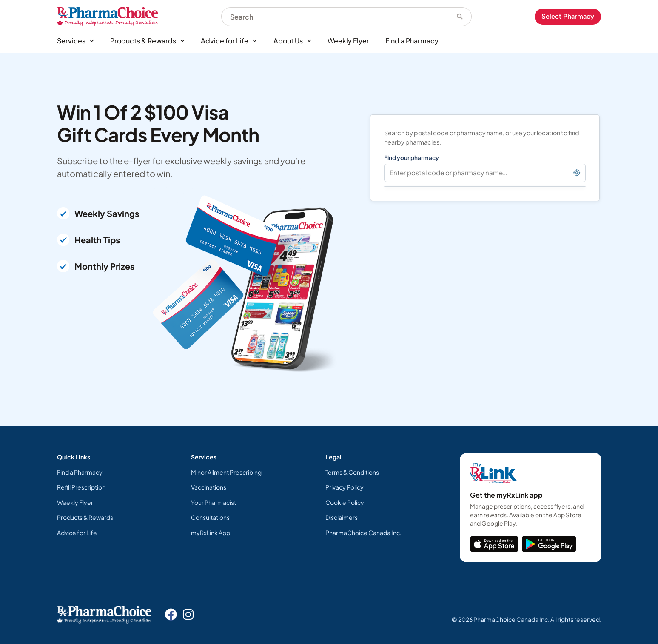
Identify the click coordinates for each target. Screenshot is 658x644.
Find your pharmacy (412, 158)
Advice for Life (229, 41)
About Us (292, 41)
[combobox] (335, 17)
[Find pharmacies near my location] (577, 173)
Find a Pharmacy (412, 41)
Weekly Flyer (348, 41)
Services (75, 41)
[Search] (460, 17)
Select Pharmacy (568, 16)
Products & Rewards (147, 41)
